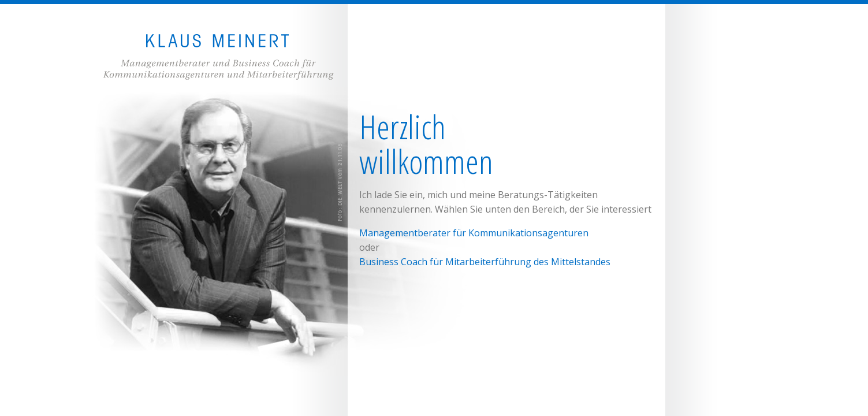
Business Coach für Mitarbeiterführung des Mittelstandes (485, 262)
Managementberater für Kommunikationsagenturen (474, 233)
